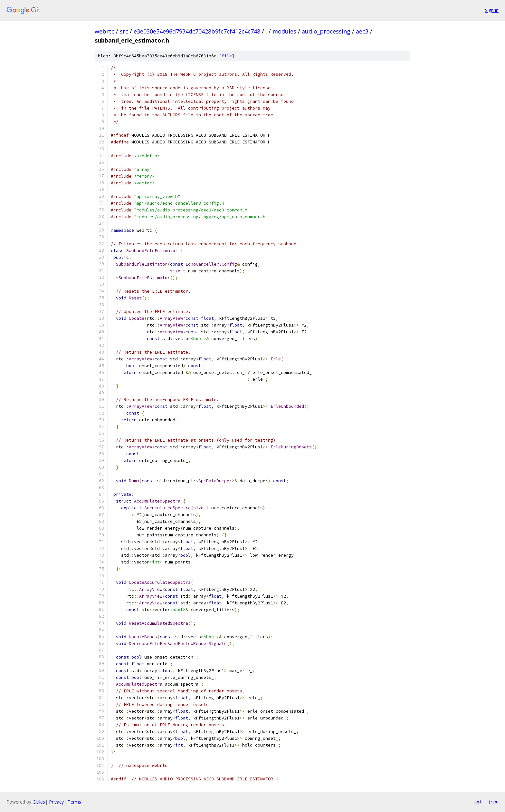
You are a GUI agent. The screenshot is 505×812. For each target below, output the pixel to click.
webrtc (105, 31)
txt (478, 802)
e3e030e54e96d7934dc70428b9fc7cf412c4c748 (197, 31)
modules (284, 31)
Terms (74, 802)
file (227, 56)
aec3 (362, 31)
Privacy (56, 802)
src (124, 31)
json (493, 802)
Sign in (492, 10)
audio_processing (326, 31)
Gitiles (39, 802)
